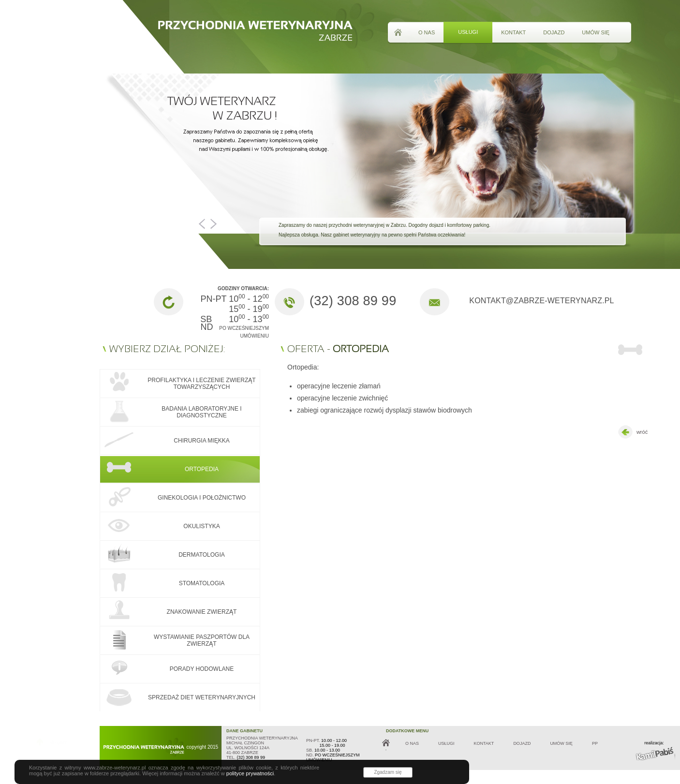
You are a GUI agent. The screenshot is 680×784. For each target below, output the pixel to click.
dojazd (554, 32)
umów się (596, 32)
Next (211, 224)
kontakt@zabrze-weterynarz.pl (541, 301)
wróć (632, 432)
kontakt (513, 32)
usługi (468, 32)
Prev (204, 224)
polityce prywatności (250, 773)
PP (595, 743)
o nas (427, 32)
